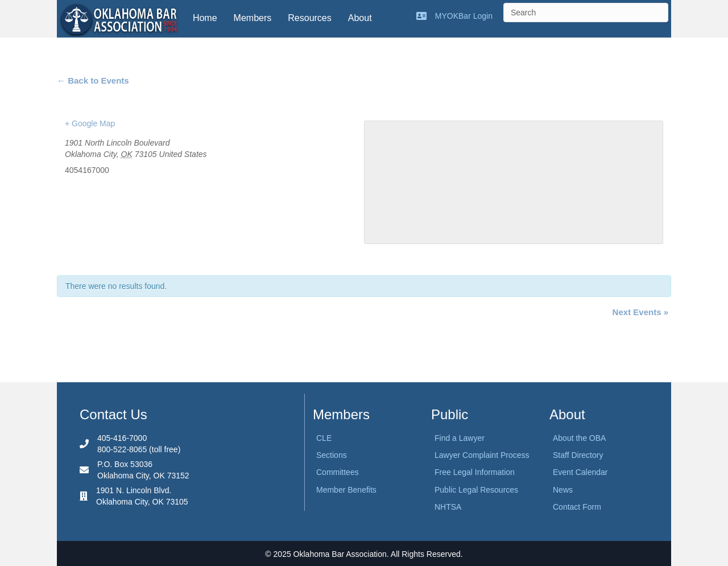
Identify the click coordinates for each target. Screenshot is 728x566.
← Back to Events (93, 80)
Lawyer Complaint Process (482, 455)
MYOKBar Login (464, 16)
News (563, 490)
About (360, 18)
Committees (338, 472)
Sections (332, 455)
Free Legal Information (475, 472)
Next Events (640, 312)
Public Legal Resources (476, 490)
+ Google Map (90, 123)
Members (253, 18)
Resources (309, 18)
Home (205, 18)
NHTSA (448, 507)
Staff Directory (578, 455)
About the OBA (579, 438)
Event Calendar (580, 472)
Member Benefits (346, 490)
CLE (324, 438)
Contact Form (577, 507)
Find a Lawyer (460, 438)
